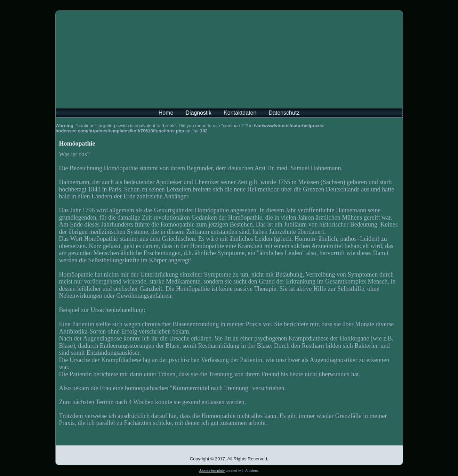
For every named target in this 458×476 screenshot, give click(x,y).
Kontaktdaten (240, 113)
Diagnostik (198, 113)
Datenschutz (284, 113)
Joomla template (212, 471)
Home (166, 113)
